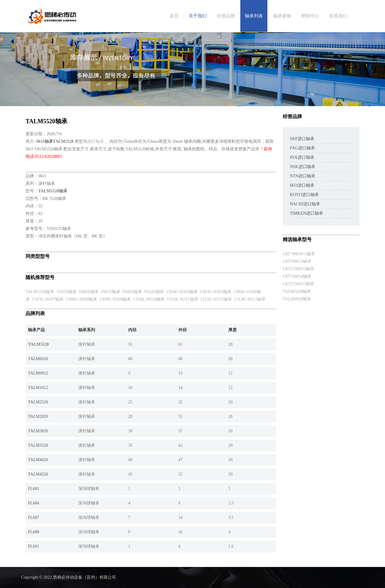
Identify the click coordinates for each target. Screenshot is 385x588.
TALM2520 (38, 402)
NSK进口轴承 (303, 167)
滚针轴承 (96, 141)
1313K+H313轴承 (250, 299)
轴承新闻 (282, 16)
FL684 (34, 503)
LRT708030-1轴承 (299, 254)
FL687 (34, 518)
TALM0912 (38, 373)
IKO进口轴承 (302, 185)
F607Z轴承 (111, 292)
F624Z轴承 (154, 292)
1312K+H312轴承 (216, 299)
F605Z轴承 (67, 292)
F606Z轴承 (89, 292)
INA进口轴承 (302, 157)
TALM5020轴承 (297, 291)
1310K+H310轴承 (149, 299)
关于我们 (198, 16)
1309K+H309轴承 (115, 299)
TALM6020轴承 (297, 299)
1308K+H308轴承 (81, 299)
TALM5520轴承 (40, 292)
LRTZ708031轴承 (298, 269)
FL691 (34, 546)
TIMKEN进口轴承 (306, 213)
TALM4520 (38, 474)
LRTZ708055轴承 (298, 284)
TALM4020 (38, 460)
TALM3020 (38, 431)
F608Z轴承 (132, 292)
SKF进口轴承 (302, 139)
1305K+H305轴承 (216, 292)
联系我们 (338, 16)
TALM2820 (38, 416)
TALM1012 (38, 388)
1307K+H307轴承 (48, 299)
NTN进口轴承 (303, 176)
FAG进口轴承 (302, 148)
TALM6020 (38, 359)
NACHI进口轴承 (305, 204)
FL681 (34, 489)
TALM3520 (38, 445)
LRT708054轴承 (297, 276)
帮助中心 (310, 16)
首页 (174, 16)
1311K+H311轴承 (183, 299)
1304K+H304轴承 (182, 292)
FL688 (34, 532)
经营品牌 (226, 16)
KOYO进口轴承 (304, 195)
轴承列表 (254, 16)
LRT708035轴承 (297, 261)
